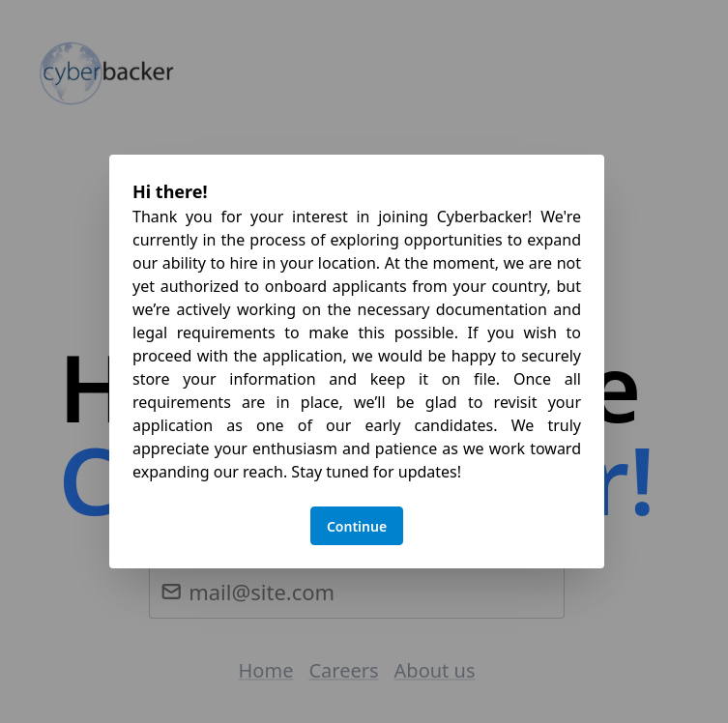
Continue (357, 526)
